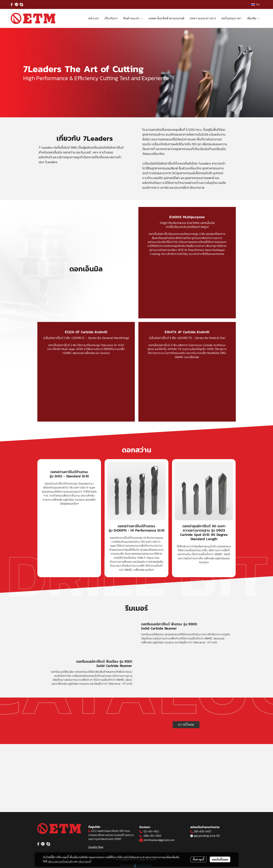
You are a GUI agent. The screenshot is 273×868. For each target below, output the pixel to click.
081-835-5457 (203, 831)
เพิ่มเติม (253, 18)
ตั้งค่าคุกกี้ (199, 859)
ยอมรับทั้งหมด (220, 859)
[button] (255, 4)
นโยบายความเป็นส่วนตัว (60, 861)
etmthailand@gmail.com (159, 840)
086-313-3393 (152, 836)
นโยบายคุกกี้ (85, 861)
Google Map (96, 847)
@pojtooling (201, 836)
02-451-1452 (151, 831)
